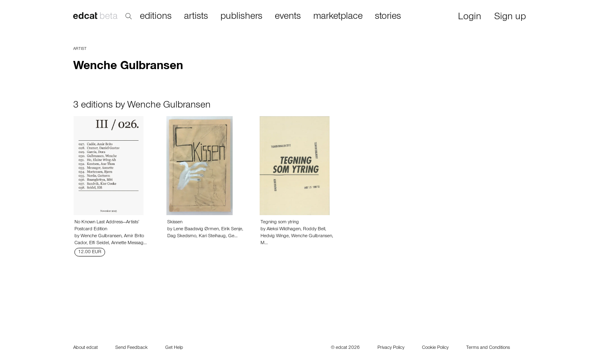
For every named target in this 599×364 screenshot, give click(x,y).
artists (196, 17)
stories (388, 17)
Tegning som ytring (280, 222)
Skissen (175, 222)
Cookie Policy (435, 348)
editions (156, 17)
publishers (241, 17)
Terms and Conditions (488, 348)
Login (470, 17)
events (288, 17)
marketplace (338, 17)
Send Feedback (131, 348)
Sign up (510, 17)
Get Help (174, 348)
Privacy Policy (391, 348)
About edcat (85, 348)
